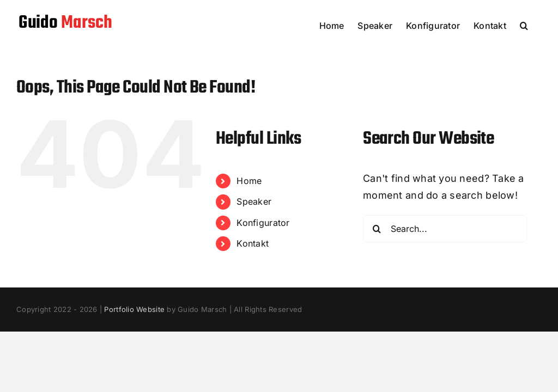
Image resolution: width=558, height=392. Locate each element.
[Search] (377, 229)
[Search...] (445, 229)
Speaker (254, 201)
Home (249, 181)
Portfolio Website (134, 309)
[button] (524, 24)
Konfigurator (263, 223)
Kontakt (253, 243)
